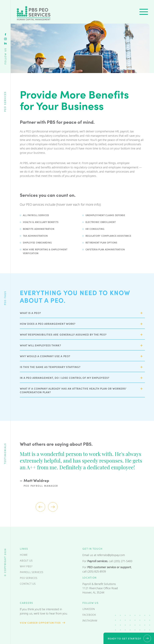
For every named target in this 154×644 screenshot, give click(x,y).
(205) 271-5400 (123, 561)
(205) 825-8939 (97, 572)
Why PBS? (26, 566)
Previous (40, 507)
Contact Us (28, 584)
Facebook (5, 34)
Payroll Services (32, 572)
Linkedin (5, 43)
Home (24, 555)
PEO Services (29, 578)
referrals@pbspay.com (111, 555)
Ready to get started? (125, 638)
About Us (26, 561)
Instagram (5, 39)
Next (53, 507)
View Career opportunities (40, 623)
